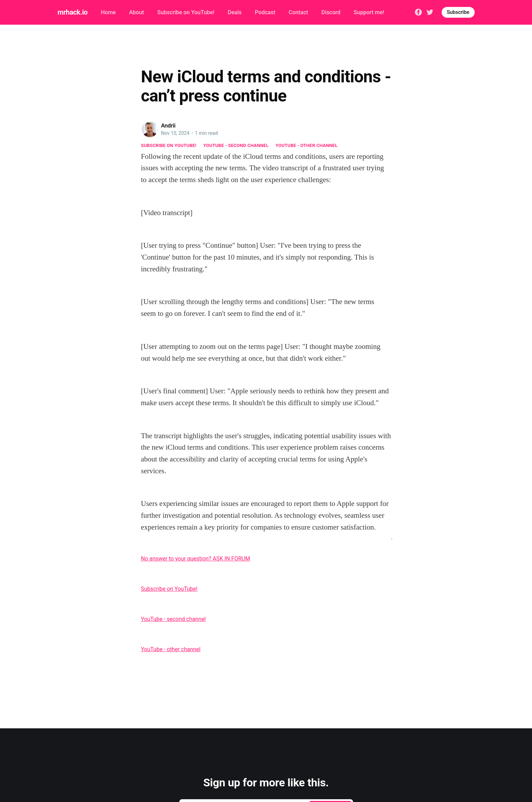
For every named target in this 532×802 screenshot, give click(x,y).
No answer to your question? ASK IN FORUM (196, 559)
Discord (331, 12)
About (136, 12)
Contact (298, 12)
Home (108, 12)
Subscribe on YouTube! (186, 12)
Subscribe (458, 12)
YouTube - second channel (236, 145)
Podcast (265, 12)
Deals (235, 12)
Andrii (169, 126)
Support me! (369, 12)
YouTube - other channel (307, 145)
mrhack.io (73, 12)
